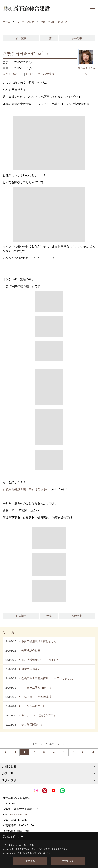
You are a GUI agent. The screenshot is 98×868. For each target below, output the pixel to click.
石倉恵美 (49, 74)
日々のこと (33, 74)
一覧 (49, 38)
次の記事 (77, 38)
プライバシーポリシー (42, 849)
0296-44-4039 (19, 814)
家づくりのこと (13, 74)
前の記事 (21, 38)
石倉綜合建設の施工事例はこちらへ (26, 489)
